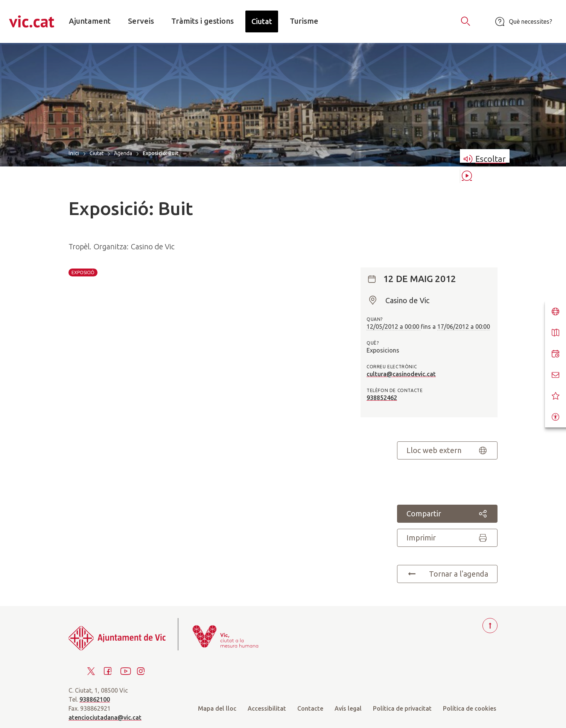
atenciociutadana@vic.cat (105, 717)
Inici (74, 153)
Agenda (123, 153)
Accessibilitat (267, 708)
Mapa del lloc (217, 708)
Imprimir (447, 538)
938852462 (382, 398)
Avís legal (348, 708)
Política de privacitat (402, 708)
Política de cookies (470, 708)
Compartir (447, 514)
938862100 (95, 699)
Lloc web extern (447, 450)
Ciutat (97, 153)
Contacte (310, 708)
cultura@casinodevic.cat (401, 374)
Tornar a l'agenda (447, 574)
